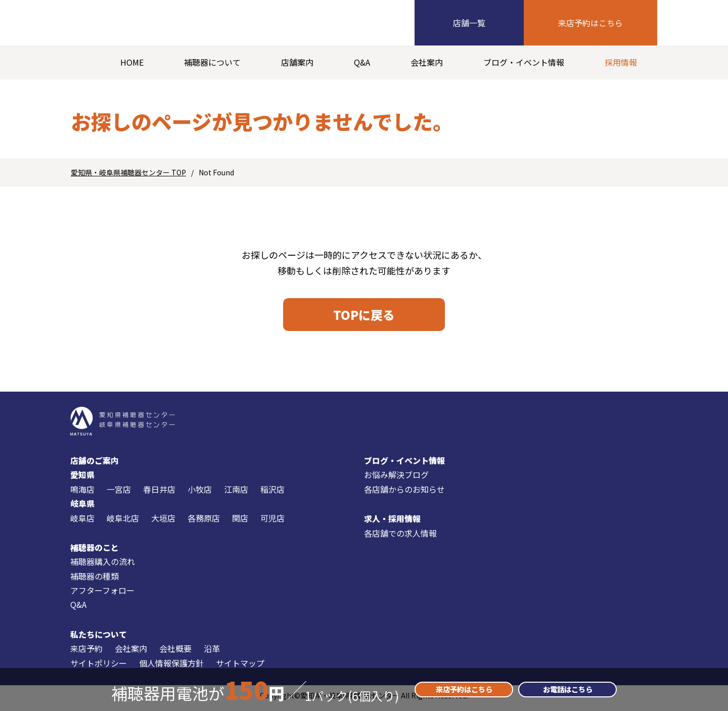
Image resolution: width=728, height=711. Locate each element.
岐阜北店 (123, 522)
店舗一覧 (469, 23)
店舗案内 (297, 62)
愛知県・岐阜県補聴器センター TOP (128, 172)
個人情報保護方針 (171, 668)
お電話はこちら (568, 689)
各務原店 (204, 522)
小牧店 (200, 494)
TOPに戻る (364, 317)
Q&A (362, 62)
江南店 (236, 494)
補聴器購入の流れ (103, 566)
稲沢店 (272, 494)
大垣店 (163, 522)
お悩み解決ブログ (396, 479)
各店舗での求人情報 (400, 537)
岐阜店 (82, 522)
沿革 (212, 653)
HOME (132, 62)
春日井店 (159, 494)
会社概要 (175, 653)
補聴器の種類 (95, 581)
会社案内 (427, 62)
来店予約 (86, 653)
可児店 (272, 522)
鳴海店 (82, 494)
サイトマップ (240, 668)
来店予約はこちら (590, 23)
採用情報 (621, 62)
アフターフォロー (102, 595)
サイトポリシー (99, 668)
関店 (240, 522)
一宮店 (119, 494)
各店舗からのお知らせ (404, 494)
